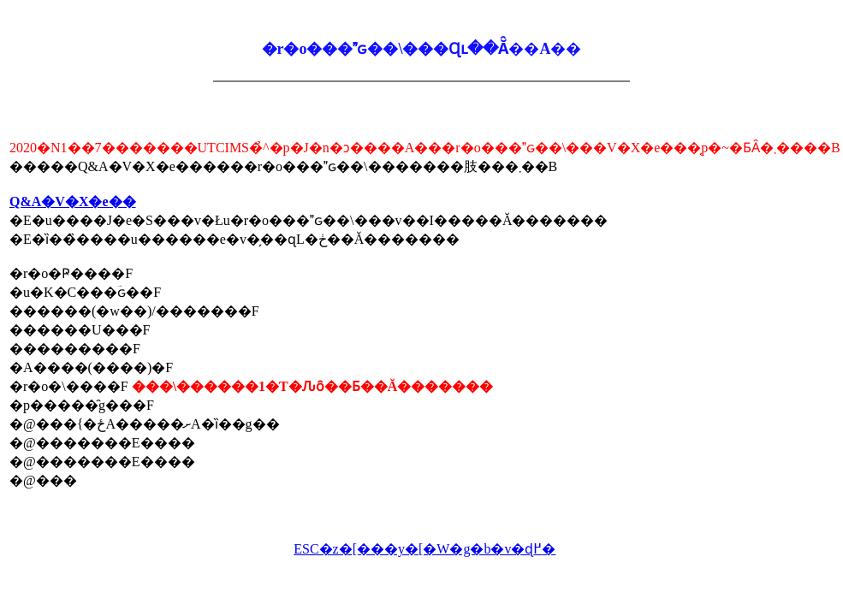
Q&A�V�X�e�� (73, 201)
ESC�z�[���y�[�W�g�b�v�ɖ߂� (424, 549)
